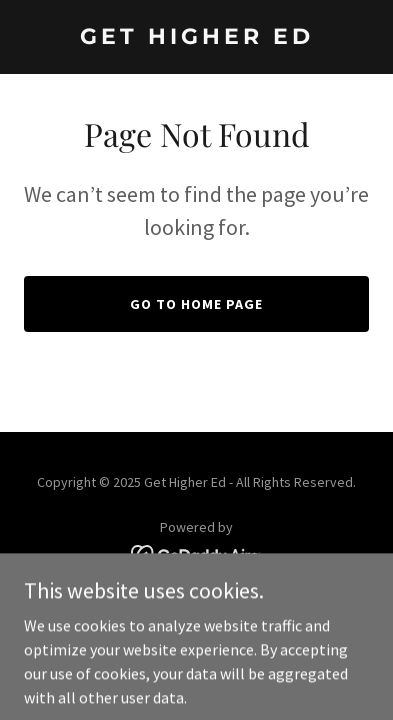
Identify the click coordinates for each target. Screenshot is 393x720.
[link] (196, 38)
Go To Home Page (196, 304)
